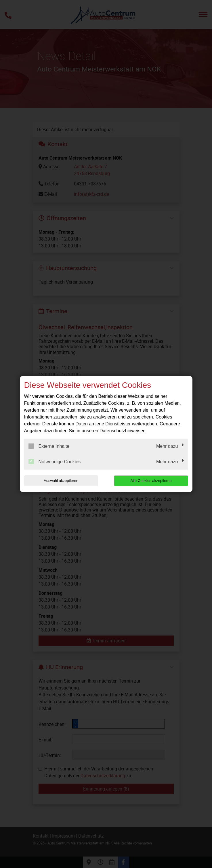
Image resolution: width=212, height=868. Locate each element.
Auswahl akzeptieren (61, 481)
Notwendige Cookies (55, 462)
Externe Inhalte (49, 446)
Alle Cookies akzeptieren (151, 481)
